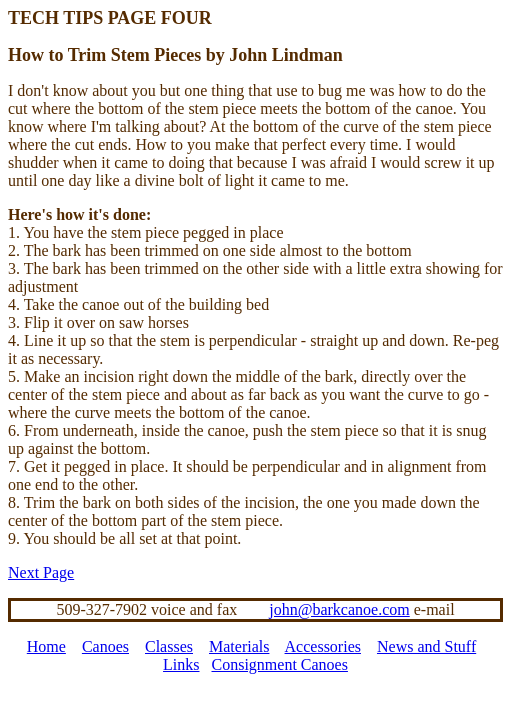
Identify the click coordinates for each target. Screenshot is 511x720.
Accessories (323, 646)
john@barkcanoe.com (339, 609)
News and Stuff (426, 646)
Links (181, 664)
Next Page (41, 572)
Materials (239, 646)
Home (46, 646)
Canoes (105, 646)
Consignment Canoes (280, 664)
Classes (169, 646)
